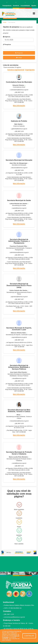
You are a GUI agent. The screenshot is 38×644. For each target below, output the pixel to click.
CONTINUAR (29, 636)
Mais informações (19, 105)
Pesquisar (7, 44)
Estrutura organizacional (16, 70)
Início (5, 22)
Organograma (30, 70)
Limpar (19, 58)
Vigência (7, 37)
